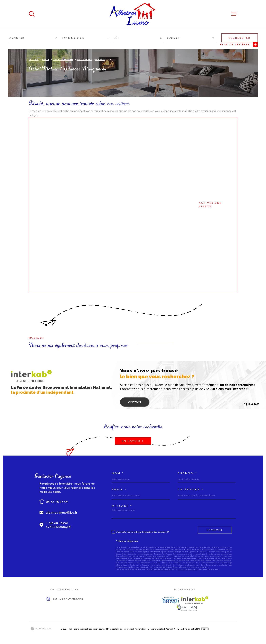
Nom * (118, 473)
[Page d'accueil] (133, 14)
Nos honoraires (126, 629)
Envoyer (215, 530)
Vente (46, 60)
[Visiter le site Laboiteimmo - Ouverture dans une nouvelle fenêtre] (41, 629)
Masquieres (84, 60)
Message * (122, 506)
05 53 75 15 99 (57, 502)
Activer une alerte (129, 205)
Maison (100, 60)
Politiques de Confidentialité (161, 569)
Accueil (34, 60)
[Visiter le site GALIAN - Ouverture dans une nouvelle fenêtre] (187, 607)
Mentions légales (156, 629)
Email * (119, 490)
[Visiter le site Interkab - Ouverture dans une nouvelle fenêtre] (195, 600)
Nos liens (178, 629)
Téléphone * (191, 490)
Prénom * (188, 473)
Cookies (205, 629)
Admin (169, 629)
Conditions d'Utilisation (188, 569)
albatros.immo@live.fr (62, 513)
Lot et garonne (63, 60)
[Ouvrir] (32, 14)
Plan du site (140, 629)
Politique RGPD (192, 629)
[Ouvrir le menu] (234, 14)
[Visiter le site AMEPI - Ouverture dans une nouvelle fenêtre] (170, 600)
